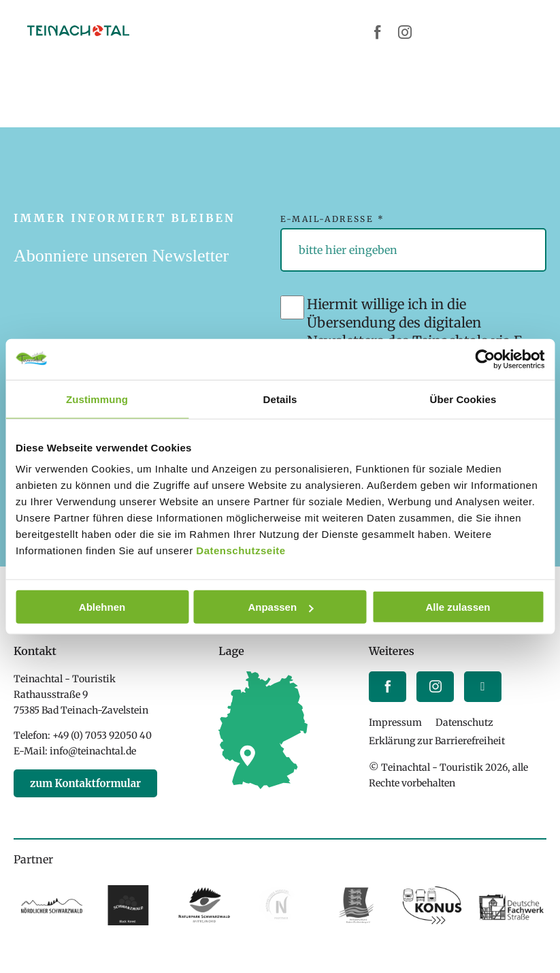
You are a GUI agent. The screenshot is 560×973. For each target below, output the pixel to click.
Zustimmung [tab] (97, 399)
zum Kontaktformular (85, 783)
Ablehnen (102, 607)
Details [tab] (280, 399)
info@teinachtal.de (93, 751)
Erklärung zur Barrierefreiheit (437, 741)
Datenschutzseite (241, 551)
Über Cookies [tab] (463, 399)
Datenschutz (464, 722)
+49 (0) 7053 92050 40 (102, 735)
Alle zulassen (458, 607)
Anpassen (280, 607)
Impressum (395, 722)
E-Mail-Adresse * (332, 219)
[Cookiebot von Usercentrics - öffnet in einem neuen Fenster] (485, 359)
